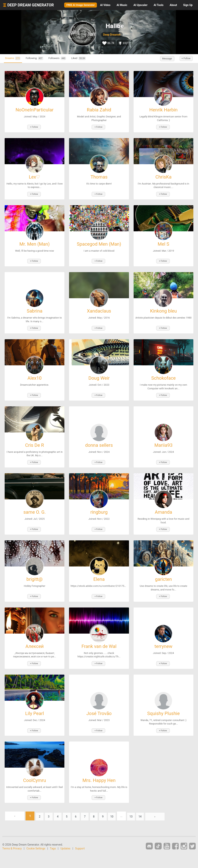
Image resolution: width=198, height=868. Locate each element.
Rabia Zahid (99, 110)
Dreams (15, 59)
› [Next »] (167, 803)
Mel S (163, 242)
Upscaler (140, 5)
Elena (99, 571)
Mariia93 (163, 439)
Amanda (164, 505)
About (173, 5)
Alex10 (35, 373)
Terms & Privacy (12, 836)
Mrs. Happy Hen (99, 769)
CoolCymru (35, 769)
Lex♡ (35, 176)
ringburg (99, 505)
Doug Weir (99, 373)
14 (152, 803)
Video (105, 5)
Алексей (34, 637)
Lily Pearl (35, 703)
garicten (163, 571)
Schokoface (163, 373)
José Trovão (99, 703)
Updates (66, 836)
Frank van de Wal (99, 637)
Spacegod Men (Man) (99, 242)
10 (121, 803)
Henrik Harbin (163, 110)
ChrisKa (163, 176)
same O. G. (35, 505)
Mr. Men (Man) (35, 242)
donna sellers (99, 439)
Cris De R (35, 439)
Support (80, 836)
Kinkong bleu (163, 308)
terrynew (163, 637)
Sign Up (188, 5)
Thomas (99, 176)
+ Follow (184, 59)
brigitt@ (35, 571)
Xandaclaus (99, 308)
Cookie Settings (36, 836)
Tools (159, 5)
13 (142, 803)
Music (122, 5)
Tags (53, 836)
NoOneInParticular (34, 110)
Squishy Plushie (163, 703)
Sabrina (35, 308)
